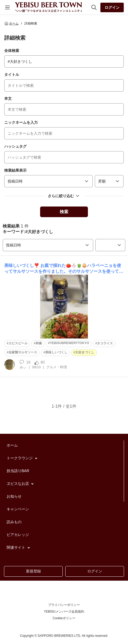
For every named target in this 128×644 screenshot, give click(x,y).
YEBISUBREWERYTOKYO (69, 343)
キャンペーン (18, 509)
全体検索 (12, 51)
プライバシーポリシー (64, 605)
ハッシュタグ (15, 146)
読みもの (14, 522)
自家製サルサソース (23, 352)
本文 (8, 98)
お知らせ (14, 496)
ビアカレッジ (18, 535)
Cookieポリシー (64, 618)
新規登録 (33, 571)
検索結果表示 (15, 170)
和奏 (39, 343)
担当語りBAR (18, 471)
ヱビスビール (18, 343)
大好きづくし (85, 352)
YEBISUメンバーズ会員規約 (64, 612)
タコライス (105, 343)
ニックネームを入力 (21, 122)
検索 (64, 212)
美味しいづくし (56, 352)
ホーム (11, 23)
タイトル (12, 75)
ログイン (112, 7)
